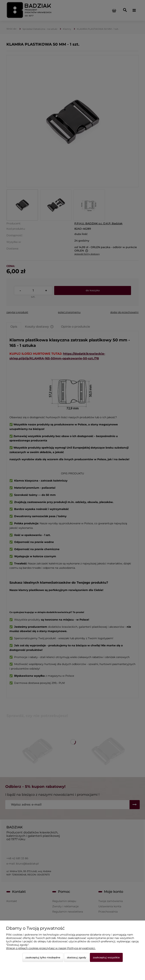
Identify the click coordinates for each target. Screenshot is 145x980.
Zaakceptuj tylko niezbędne (43, 957)
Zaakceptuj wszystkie (106, 957)
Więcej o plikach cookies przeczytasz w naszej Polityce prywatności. (51, 948)
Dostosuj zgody (77, 957)
